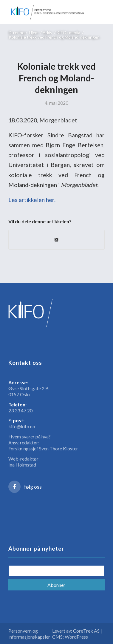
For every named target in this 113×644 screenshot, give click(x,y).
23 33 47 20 (20, 410)
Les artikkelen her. (32, 200)
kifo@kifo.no (22, 426)
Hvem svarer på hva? (30, 436)
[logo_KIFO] (47, 12)
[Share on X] (56, 240)
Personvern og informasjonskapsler (29, 634)
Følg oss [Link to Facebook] (33, 487)
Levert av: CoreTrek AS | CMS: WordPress (77, 634)
